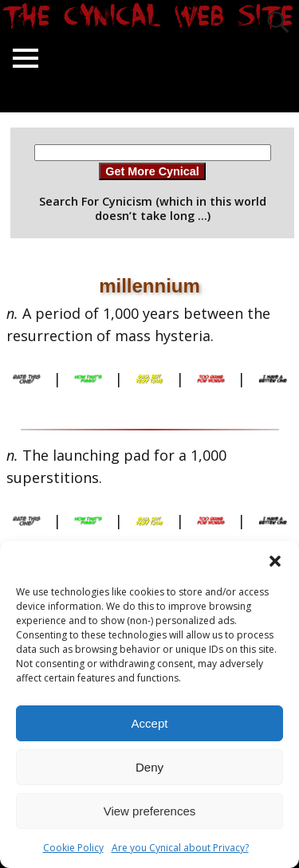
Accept (150, 723)
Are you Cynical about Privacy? (180, 848)
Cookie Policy (73, 848)
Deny (149, 767)
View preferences (150, 811)
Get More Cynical (152, 171)
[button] (275, 561)
